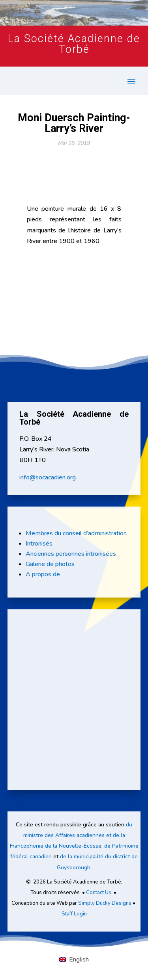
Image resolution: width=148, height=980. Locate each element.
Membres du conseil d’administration (76, 533)
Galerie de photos (50, 564)
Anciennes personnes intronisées (71, 554)
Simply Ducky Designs (105, 903)
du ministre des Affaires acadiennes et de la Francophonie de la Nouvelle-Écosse (71, 835)
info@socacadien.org (48, 477)
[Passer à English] (74, 960)
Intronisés (39, 544)
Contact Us (99, 893)
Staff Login (74, 914)
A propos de (43, 574)
